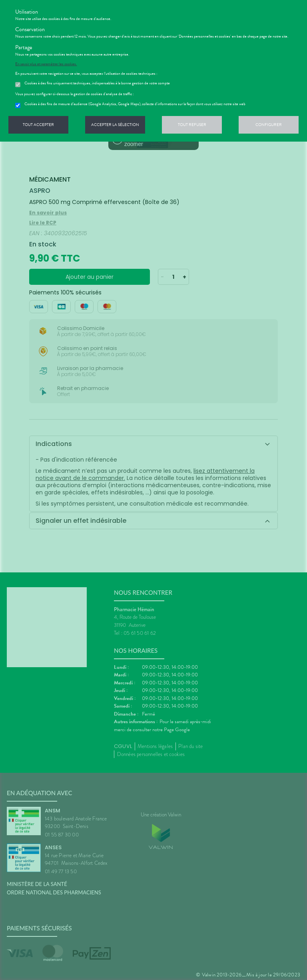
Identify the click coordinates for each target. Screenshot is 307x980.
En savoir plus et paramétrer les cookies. (46, 64)
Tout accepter (38, 125)
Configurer (269, 125)
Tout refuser (192, 125)
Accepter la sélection (115, 125)
